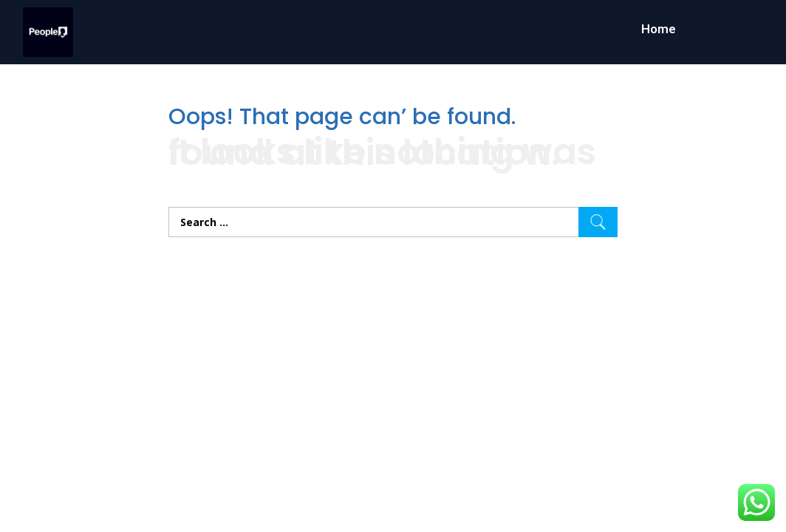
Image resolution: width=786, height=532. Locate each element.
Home (659, 29)
